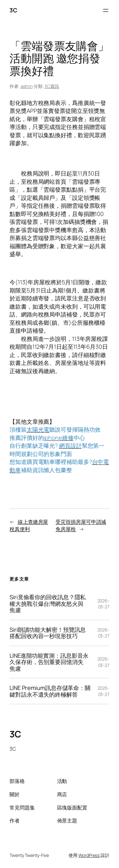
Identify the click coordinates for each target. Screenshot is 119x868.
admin (27, 86)
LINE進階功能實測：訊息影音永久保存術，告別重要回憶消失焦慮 (49, 662)
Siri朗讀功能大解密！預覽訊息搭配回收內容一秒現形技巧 (48, 633)
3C (13, 10)
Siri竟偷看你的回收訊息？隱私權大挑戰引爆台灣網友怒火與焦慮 (48, 603)
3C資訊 (52, 86)
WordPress (89, 855)
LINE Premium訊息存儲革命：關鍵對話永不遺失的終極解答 (50, 691)
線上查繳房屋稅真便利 (29, 525)
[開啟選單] (106, 10)
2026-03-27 (104, 604)
